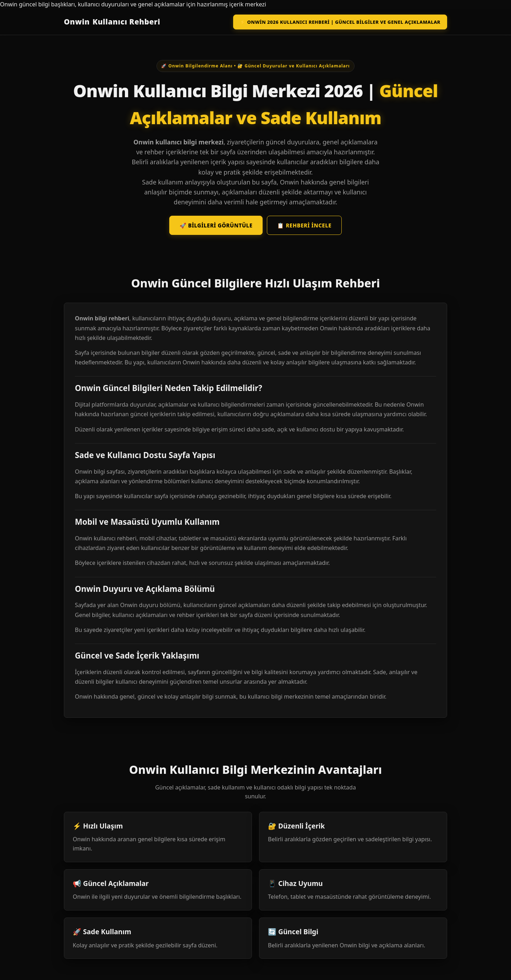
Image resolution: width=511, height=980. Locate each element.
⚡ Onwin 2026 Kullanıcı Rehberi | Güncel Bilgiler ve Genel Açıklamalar (340, 22)
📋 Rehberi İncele (304, 225)
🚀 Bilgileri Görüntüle (216, 225)
